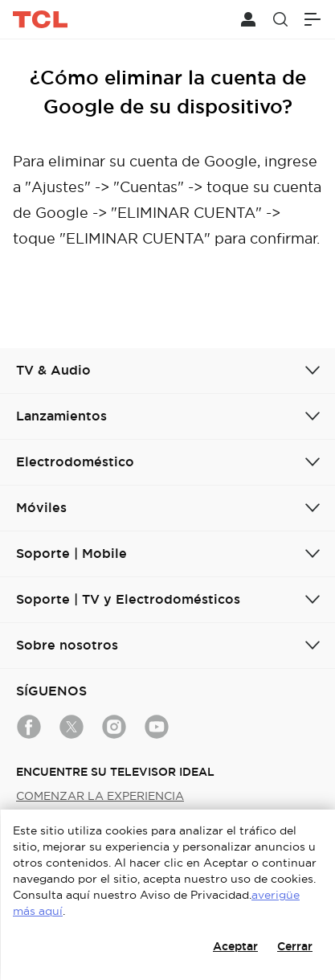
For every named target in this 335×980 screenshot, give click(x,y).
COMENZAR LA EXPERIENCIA (100, 796)
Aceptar (235, 946)
